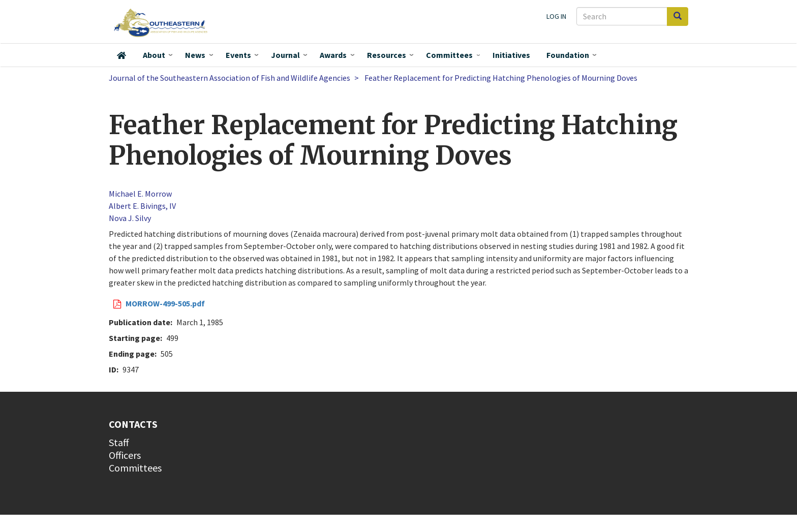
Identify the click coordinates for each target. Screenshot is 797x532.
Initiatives (511, 55)
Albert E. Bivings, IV (142, 206)
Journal (285, 55)
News (195, 55)
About (154, 55)
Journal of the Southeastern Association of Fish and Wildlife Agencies (229, 78)
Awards (333, 55)
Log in (556, 16)
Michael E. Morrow (140, 194)
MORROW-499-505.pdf (165, 303)
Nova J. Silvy (130, 218)
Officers (125, 455)
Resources (387, 55)
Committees (449, 55)
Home (121, 55)
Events (238, 55)
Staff (119, 442)
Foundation (568, 55)
